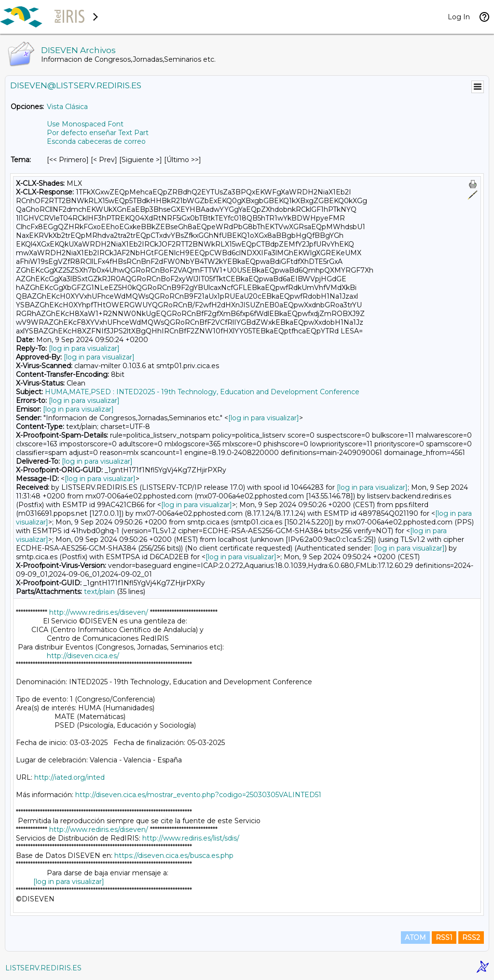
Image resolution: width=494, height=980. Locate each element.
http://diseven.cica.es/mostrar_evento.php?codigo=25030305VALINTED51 (198, 795)
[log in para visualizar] (84, 348)
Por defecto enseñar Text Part (98, 133)
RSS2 (471, 938)
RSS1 (444, 938)
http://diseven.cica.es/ (83, 656)
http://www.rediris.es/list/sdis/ (191, 838)
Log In (459, 17)
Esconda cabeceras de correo (96, 141)
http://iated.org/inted (69, 777)
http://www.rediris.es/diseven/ (99, 612)
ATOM (415, 938)
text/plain (99, 592)
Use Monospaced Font (85, 124)
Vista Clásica (67, 107)
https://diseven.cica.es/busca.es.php (174, 856)
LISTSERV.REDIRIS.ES (43, 968)
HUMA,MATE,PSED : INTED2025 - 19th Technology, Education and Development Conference (202, 392)
